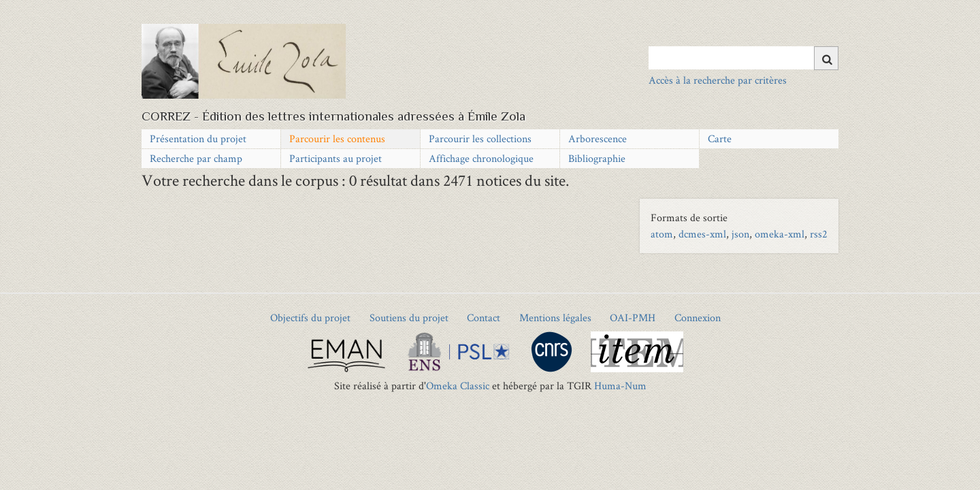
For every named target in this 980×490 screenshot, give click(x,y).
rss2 (819, 234)
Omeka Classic (458, 386)
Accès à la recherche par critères (718, 80)
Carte (720, 138)
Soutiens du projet (409, 317)
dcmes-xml (702, 234)
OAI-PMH (633, 317)
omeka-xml (780, 234)
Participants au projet (336, 158)
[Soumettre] (826, 58)
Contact (484, 317)
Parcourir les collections (480, 138)
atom (662, 234)
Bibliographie (597, 158)
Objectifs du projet (310, 317)
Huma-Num (620, 386)
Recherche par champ (196, 158)
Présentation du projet (198, 138)
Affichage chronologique (481, 158)
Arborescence (598, 138)
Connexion (698, 317)
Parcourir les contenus (337, 138)
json (740, 234)
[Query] (744, 58)
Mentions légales (555, 317)
